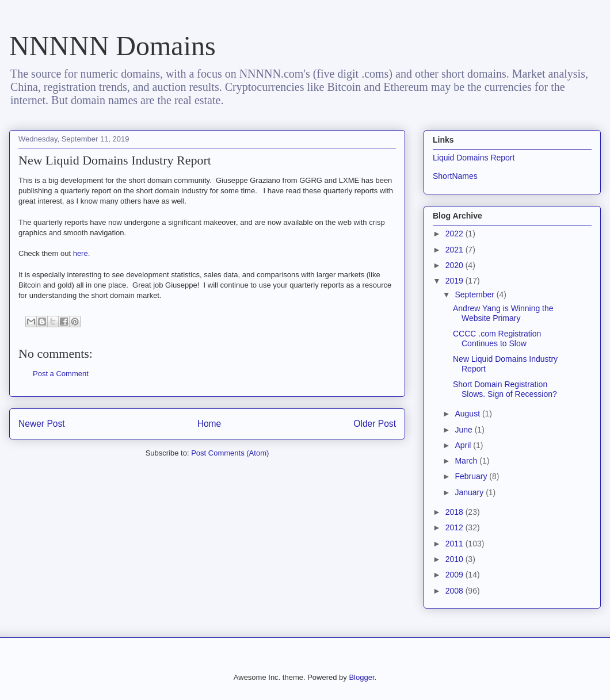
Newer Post (42, 424)
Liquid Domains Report (474, 158)
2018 (455, 512)
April (464, 445)
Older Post (375, 424)
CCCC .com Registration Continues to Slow (497, 338)
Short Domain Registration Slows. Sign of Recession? (505, 389)
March (467, 461)
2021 (455, 250)
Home (209, 424)
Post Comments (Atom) (230, 453)
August (468, 414)
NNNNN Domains (113, 46)
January (470, 492)
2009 (455, 575)
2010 (455, 559)
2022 (455, 234)
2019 (455, 281)
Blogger (361, 677)
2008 (455, 591)
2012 (455, 527)
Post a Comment (61, 374)
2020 (455, 265)
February (472, 476)
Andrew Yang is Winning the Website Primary (503, 313)
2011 (455, 544)
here (81, 253)
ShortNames (455, 176)
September (475, 294)
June (464, 430)
